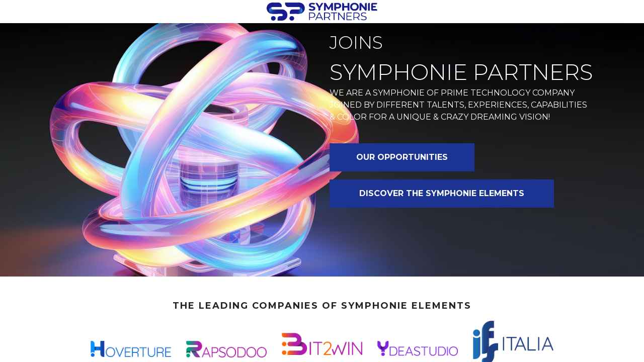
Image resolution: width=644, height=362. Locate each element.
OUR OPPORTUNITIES (402, 157)
